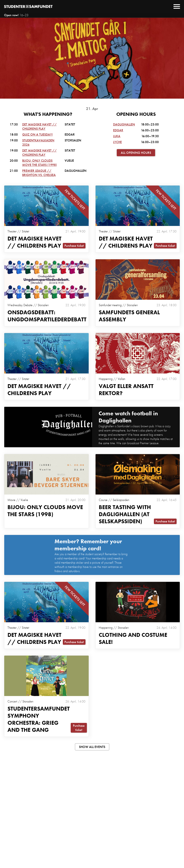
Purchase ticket (74, 246)
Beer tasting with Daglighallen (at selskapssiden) (125, 514)
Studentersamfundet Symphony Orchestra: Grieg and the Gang (39, 719)
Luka (117, 136)
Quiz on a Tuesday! (37, 134)
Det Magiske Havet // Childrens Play (39, 127)
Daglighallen (124, 124)
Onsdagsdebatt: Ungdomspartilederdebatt (47, 316)
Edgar (118, 130)
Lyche (117, 142)
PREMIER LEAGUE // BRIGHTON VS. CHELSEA (39, 173)
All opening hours (136, 153)
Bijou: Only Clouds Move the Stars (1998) (39, 163)
